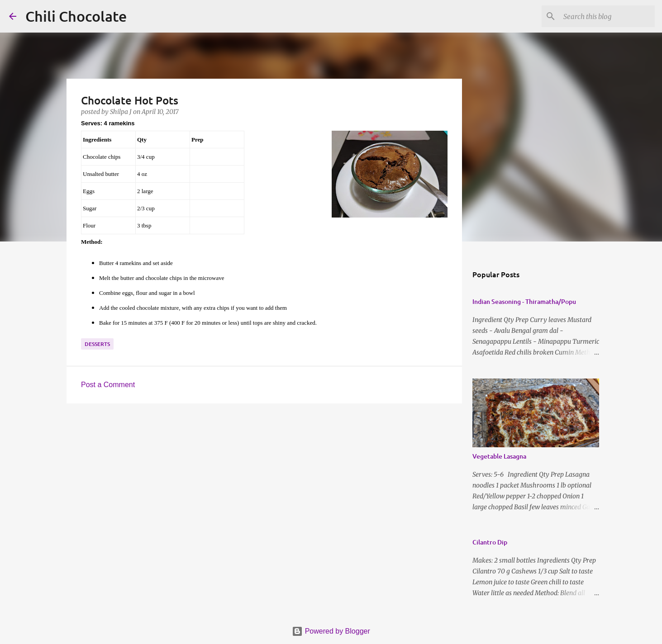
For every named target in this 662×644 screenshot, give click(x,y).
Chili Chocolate (76, 16)
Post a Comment (108, 385)
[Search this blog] (607, 16)
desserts (97, 344)
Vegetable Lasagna (499, 456)
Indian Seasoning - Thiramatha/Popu (524, 301)
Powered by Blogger (331, 631)
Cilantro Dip (490, 542)
